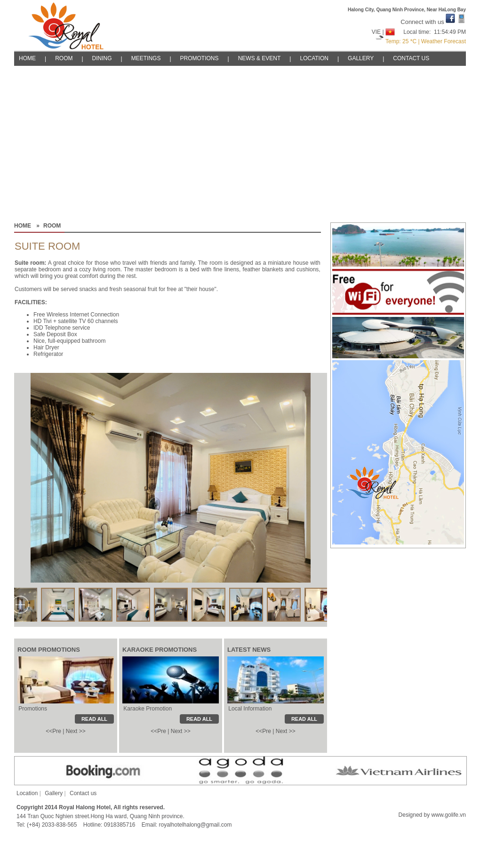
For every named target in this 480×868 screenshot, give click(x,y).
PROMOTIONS (200, 58)
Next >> (76, 731)
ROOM (64, 58)
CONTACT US (411, 58)
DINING (102, 58)
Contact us (83, 793)
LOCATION (314, 58)
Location (27, 793)
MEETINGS (146, 58)
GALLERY (361, 58)
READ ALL (304, 719)
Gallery (54, 793)
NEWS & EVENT (260, 58)
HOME (27, 58)
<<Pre (53, 731)
